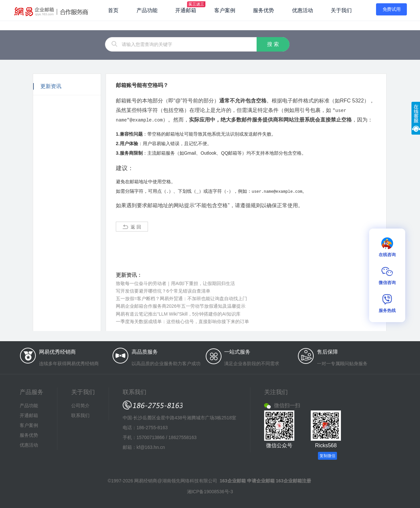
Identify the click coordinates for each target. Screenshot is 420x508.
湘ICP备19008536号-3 (210, 491)
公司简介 (80, 405)
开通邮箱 (186, 10)
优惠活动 (303, 10)
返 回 (132, 226)
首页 (113, 10)
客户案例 (225, 10)
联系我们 (80, 414)
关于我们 (341, 10)
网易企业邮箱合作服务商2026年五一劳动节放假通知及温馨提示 (181, 305)
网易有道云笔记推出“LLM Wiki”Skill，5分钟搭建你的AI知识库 (178, 313)
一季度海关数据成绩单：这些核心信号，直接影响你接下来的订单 (182, 320)
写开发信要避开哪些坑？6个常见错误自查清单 (163, 290)
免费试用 (392, 9)
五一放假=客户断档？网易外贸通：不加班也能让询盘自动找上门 (181, 298)
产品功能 (147, 10)
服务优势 (263, 10)
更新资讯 (51, 86)
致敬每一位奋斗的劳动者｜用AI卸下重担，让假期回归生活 (175, 282)
